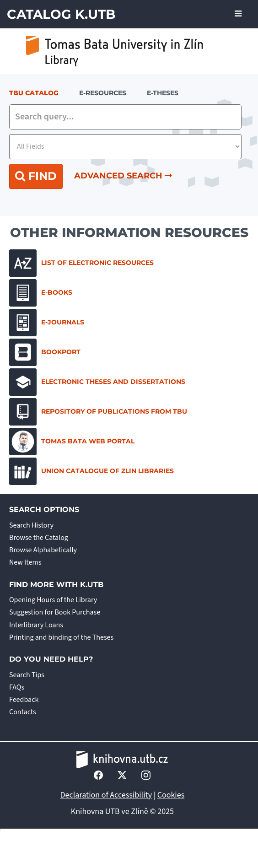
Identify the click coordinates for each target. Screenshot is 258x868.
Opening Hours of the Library (53, 600)
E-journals (47, 323)
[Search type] (125, 147)
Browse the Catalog (39, 538)
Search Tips (27, 675)
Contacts (23, 712)
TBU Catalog (34, 93)
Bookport (45, 352)
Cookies (171, 795)
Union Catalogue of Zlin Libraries (91, 471)
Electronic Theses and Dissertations (97, 382)
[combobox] (125, 117)
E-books (41, 293)
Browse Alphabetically (43, 550)
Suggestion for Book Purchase (55, 612)
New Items (25, 562)
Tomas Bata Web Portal (72, 442)
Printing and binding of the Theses (61, 637)
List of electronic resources (81, 263)
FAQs (17, 687)
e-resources (103, 93)
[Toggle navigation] (238, 14)
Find (36, 176)
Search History (31, 525)
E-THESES (163, 93)
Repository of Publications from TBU (98, 412)
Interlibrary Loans (36, 625)
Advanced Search (123, 176)
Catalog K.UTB (61, 14)
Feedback (24, 700)
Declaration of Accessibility (106, 795)
